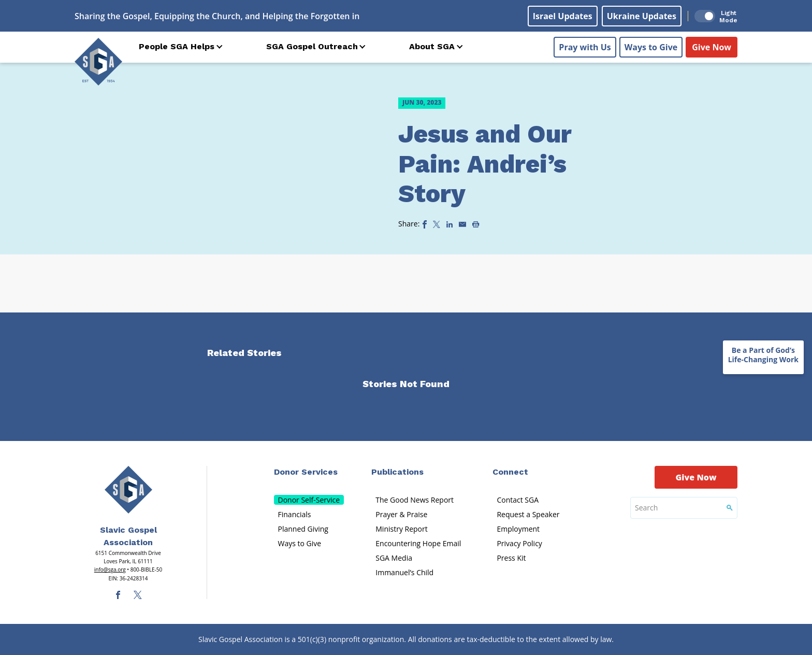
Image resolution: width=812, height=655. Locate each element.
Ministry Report (401, 529)
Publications (397, 472)
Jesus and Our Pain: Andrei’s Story (485, 164)
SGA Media (394, 558)
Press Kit (511, 558)
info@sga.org (110, 569)
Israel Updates (563, 16)
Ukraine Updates (642, 16)
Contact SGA (518, 500)
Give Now (712, 47)
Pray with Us (585, 47)
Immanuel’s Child (404, 572)
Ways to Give (651, 47)
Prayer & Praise (401, 514)
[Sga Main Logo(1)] (128, 490)
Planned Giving (303, 529)
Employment (518, 529)
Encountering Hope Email (418, 543)
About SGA (432, 46)
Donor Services (306, 472)
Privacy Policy (519, 543)
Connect (510, 472)
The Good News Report (415, 500)
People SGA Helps (177, 46)
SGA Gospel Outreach (312, 46)
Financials (295, 514)
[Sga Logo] (98, 62)
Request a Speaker (528, 514)
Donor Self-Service (309, 500)
